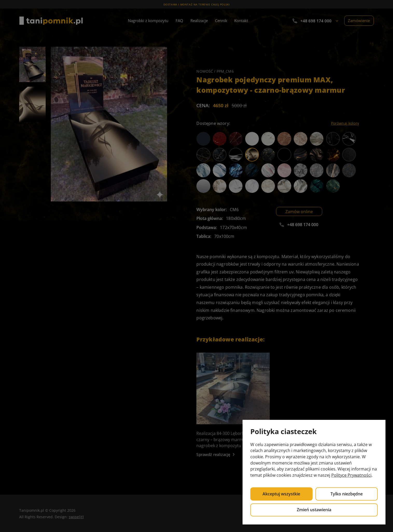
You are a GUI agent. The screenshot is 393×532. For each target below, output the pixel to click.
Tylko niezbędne (347, 494)
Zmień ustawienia (314, 510)
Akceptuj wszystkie (281, 494)
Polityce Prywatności (351, 475)
